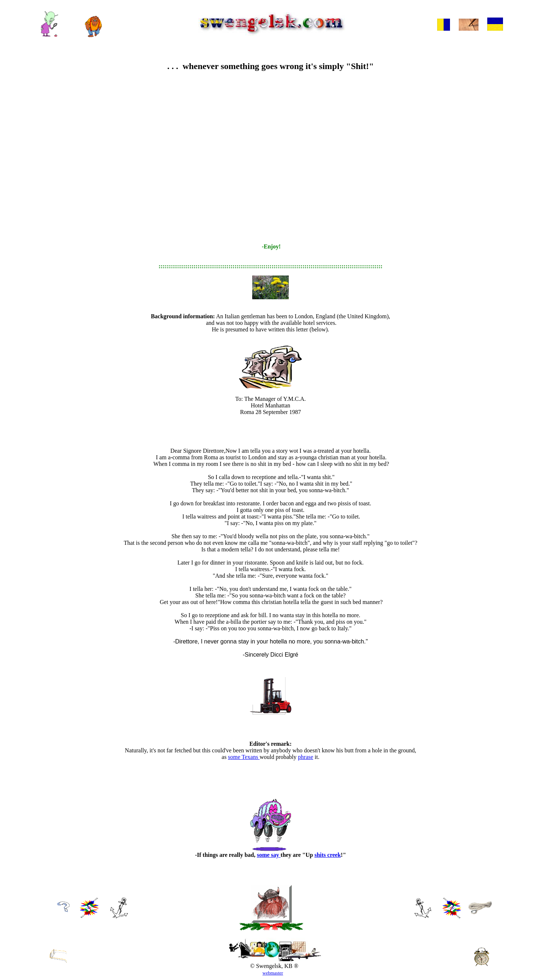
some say (269, 855)
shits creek (328, 855)
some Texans (244, 757)
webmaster (273, 973)
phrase (306, 757)
